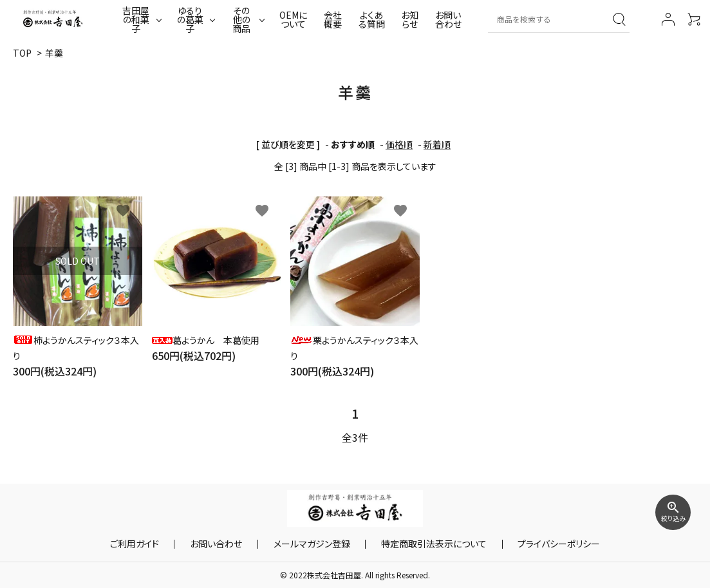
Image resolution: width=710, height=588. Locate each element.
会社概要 (333, 19)
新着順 (437, 144)
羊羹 (54, 53)
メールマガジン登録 (312, 544)
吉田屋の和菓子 (136, 19)
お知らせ (410, 19)
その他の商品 (241, 19)
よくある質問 (372, 19)
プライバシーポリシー (534, 544)
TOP (22, 53)
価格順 (399, 144)
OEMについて (293, 19)
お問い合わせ (448, 19)
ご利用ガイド (160, 544)
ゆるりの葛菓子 (190, 19)
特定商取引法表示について (422, 544)
